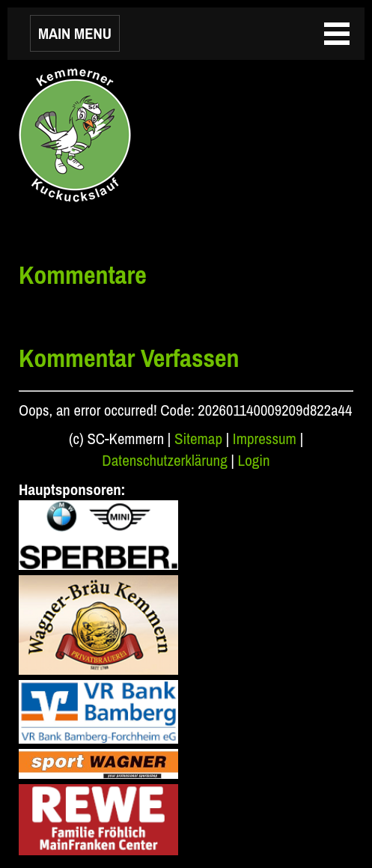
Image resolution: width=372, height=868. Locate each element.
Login (254, 460)
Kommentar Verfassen (129, 358)
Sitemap (198, 438)
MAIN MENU (75, 33)
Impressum (265, 438)
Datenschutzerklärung (164, 460)
